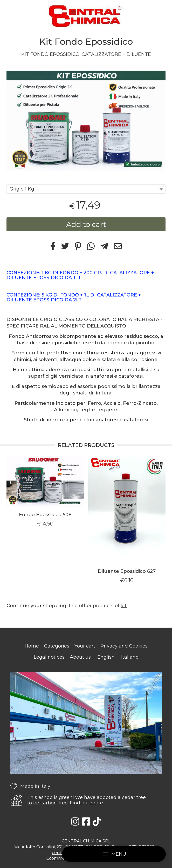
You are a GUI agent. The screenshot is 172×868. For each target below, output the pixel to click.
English (106, 657)
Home (32, 646)
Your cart (85, 646)
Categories (57, 646)
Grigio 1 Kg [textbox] (22, 189)
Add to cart (86, 224)
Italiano (130, 657)
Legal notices (49, 657)
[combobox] (86, 189)
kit (124, 606)
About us (80, 657)
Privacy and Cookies (124, 646)
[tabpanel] (86, 118)
